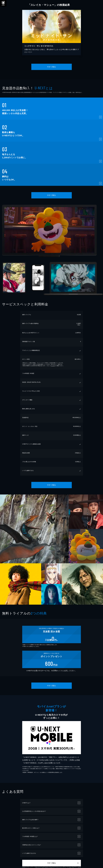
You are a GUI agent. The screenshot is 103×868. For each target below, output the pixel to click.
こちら (53, 366)
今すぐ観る (51, 67)
